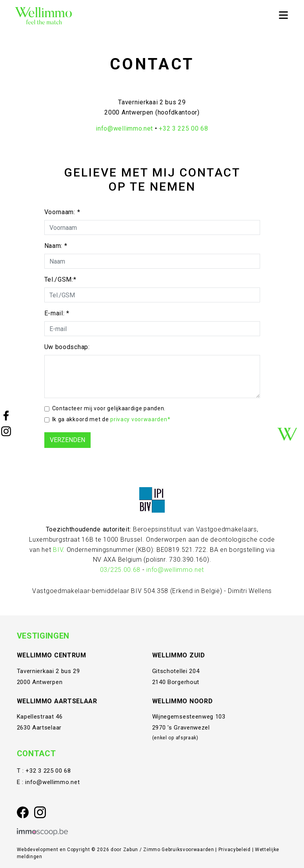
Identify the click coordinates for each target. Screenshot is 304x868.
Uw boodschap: (67, 347)
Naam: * (56, 246)
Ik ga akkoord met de (111, 419)
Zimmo (152, 850)
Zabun (131, 850)
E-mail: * (57, 313)
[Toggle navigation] (283, 16)
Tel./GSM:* (60, 279)
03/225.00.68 (120, 570)
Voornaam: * (62, 212)
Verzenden (67, 440)
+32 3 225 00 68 (184, 128)
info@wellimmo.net (124, 128)
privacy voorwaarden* (140, 419)
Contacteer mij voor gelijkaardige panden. (109, 408)
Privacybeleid (235, 850)
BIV (58, 550)
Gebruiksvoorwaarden (188, 850)
